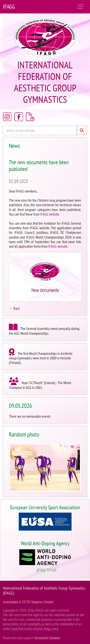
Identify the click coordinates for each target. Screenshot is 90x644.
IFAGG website (50, 214)
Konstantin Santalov (47, 638)
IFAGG (9, 7)
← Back (14, 308)
